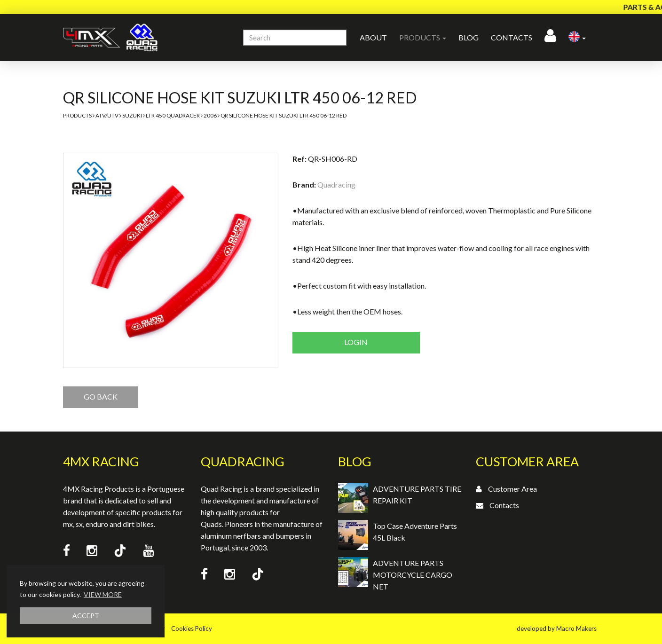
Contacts (512, 37)
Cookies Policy (192, 628)
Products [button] (423, 37)
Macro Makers (576, 628)
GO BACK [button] (101, 397)
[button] (577, 38)
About (373, 37)
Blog (469, 37)
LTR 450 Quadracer (173, 115)
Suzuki (132, 115)
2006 (210, 115)
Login (356, 342)
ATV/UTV (107, 115)
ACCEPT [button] (86, 616)
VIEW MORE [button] (103, 594)
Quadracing (336, 185)
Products (77, 115)
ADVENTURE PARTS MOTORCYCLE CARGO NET (413, 575)
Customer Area (512, 489)
